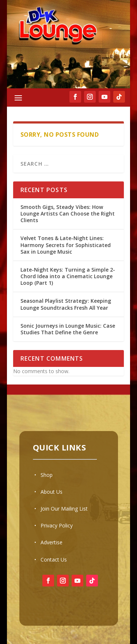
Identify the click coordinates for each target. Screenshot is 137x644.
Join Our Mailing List (64, 509)
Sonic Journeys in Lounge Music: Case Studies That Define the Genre (68, 329)
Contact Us (54, 560)
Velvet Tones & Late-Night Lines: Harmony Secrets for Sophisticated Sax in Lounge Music (66, 245)
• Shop (43, 475)
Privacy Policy (57, 525)
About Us (52, 492)
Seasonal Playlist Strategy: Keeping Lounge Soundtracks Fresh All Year (66, 304)
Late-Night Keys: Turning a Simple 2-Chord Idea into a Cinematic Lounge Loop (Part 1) (68, 276)
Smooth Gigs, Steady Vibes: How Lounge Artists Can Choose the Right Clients (68, 214)
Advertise (52, 542)
